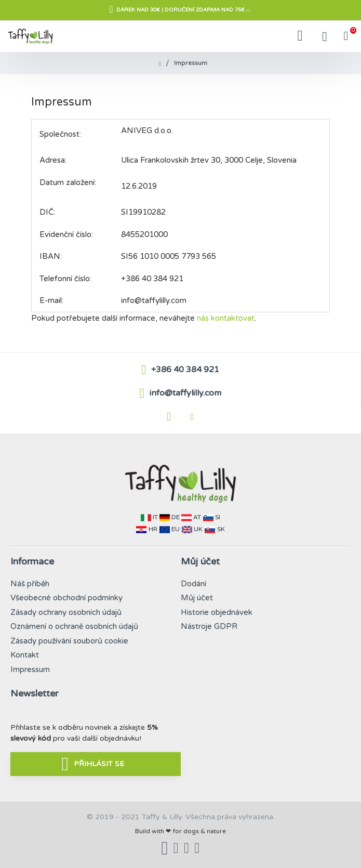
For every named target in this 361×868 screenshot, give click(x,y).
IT (155, 517)
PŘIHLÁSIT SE (99, 764)
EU (176, 529)
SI (218, 517)
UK (198, 529)
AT (197, 517)
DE (176, 517)
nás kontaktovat (226, 318)
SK (221, 529)
